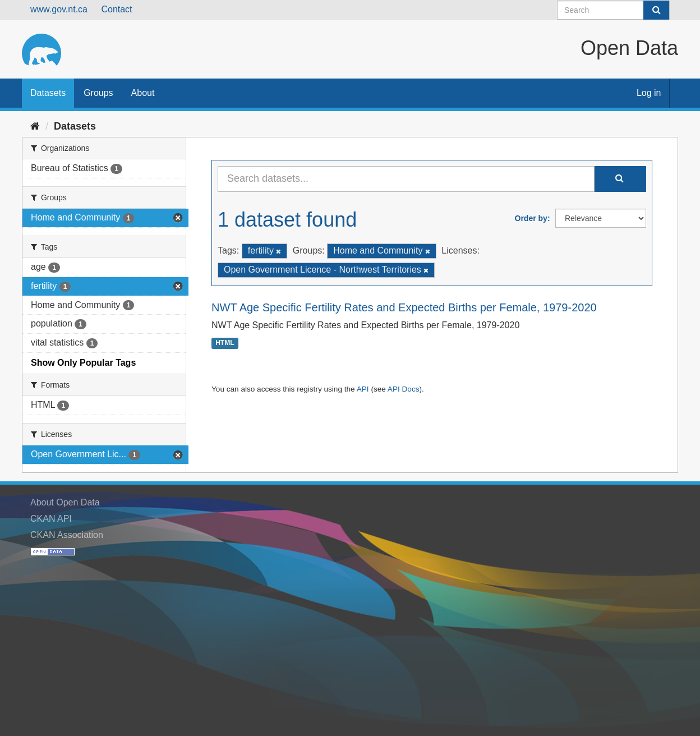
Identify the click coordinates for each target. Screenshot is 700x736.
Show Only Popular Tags (83, 363)
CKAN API (51, 519)
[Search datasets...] (406, 179)
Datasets (48, 93)
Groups (98, 93)
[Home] (35, 126)
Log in (649, 93)
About (143, 93)
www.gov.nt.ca (59, 9)
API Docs (404, 389)
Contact (116, 9)
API (363, 389)
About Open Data (65, 502)
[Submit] (656, 10)
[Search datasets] (613, 10)
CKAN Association (67, 535)
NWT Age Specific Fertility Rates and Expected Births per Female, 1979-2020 (404, 307)
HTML (225, 343)
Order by (531, 218)
